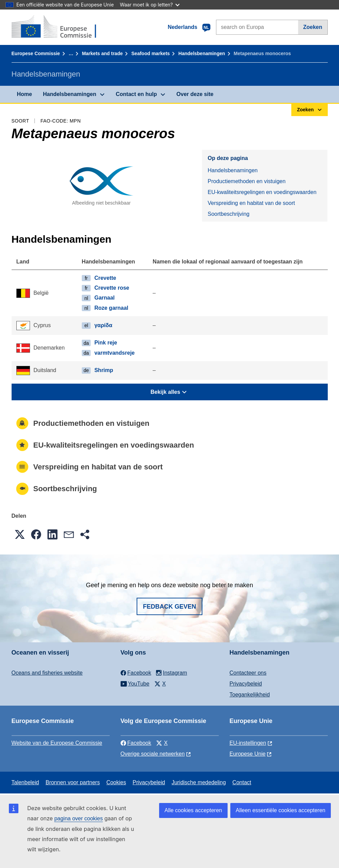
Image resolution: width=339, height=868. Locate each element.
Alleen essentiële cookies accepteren (281, 810)
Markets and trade (102, 53)
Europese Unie (248, 754)
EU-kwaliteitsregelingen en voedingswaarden (262, 192)
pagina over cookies (78, 818)
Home (25, 94)
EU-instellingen (248, 743)
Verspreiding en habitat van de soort (251, 203)
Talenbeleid (25, 782)
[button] (20, 534)
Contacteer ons (248, 673)
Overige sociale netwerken (153, 754)
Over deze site (195, 94)
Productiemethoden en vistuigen (246, 181)
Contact (242, 782)
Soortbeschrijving (228, 214)
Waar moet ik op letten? (150, 5)
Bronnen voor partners (73, 782)
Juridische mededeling (199, 782)
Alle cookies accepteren (193, 810)
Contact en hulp (136, 94)
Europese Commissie (36, 53)
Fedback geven (169, 607)
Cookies (116, 782)
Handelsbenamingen (202, 53)
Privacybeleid (246, 684)
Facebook (136, 743)
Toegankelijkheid (250, 695)
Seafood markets (151, 53)
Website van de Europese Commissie (57, 743)
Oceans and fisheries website (47, 673)
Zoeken (313, 27)
